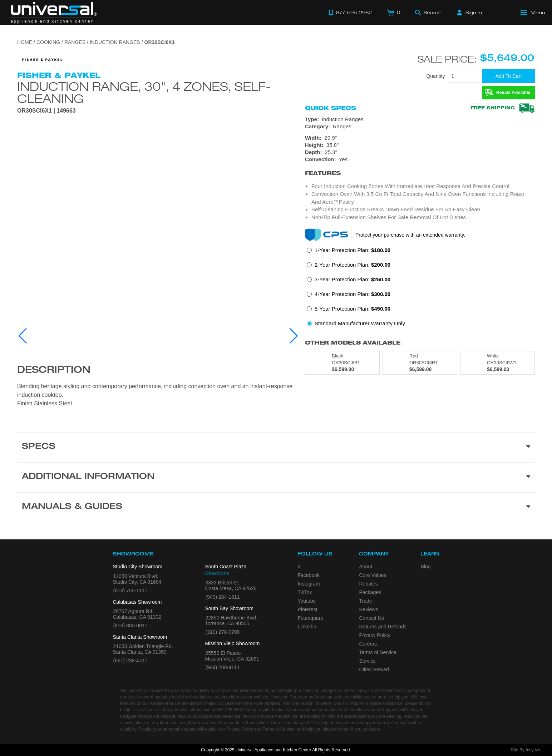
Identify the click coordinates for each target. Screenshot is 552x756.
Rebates (369, 584)
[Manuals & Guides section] (276, 507)
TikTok (305, 592)
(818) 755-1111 (130, 591)
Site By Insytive (526, 750)
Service (368, 661)
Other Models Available (353, 343)
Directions (217, 573)
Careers (368, 644)
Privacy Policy (375, 635)
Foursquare (311, 618)
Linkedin (307, 627)
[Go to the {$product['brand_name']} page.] (42, 59)
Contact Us (372, 618)
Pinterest (308, 609)
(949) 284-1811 (223, 597)
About (366, 567)
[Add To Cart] (509, 76)
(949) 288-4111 (223, 667)
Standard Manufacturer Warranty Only (360, 323)
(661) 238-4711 (130, 661)
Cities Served (374, 669)
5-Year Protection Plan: (353, 309)
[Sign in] (469, 13)
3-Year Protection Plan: (353, 279)
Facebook (309, 575)
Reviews (369, 609)
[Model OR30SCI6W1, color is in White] (497, 363)
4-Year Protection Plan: (353, 294)
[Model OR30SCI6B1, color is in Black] (342, 363)
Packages (370, 592)
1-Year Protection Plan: (353, 250)
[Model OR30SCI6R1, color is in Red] (420, 363)
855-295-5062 (230, 710)
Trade (366, 601)
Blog (426, 567)
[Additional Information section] (276, 477)
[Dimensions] (420, 145)
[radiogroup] (420, 289)
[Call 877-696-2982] (350, 13)
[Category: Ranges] (420, 127)
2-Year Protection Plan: (353, 265)
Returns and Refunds (383, 627)
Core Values (373, 575)
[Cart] (393, 13)
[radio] (349, 252)
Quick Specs (331, 108)
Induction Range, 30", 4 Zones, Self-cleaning (144, 92)
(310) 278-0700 (223, 632)
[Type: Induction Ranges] (420, 119)
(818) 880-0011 (130, 626)
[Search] (428, 13)
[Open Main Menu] (533, 13)
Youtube (307, 601)
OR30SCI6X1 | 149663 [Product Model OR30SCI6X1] (46, 111)
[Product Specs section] (276, 447)
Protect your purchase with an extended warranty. (410, 235)
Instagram (309, 584)
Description (54, 371)
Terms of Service (378, 652)
